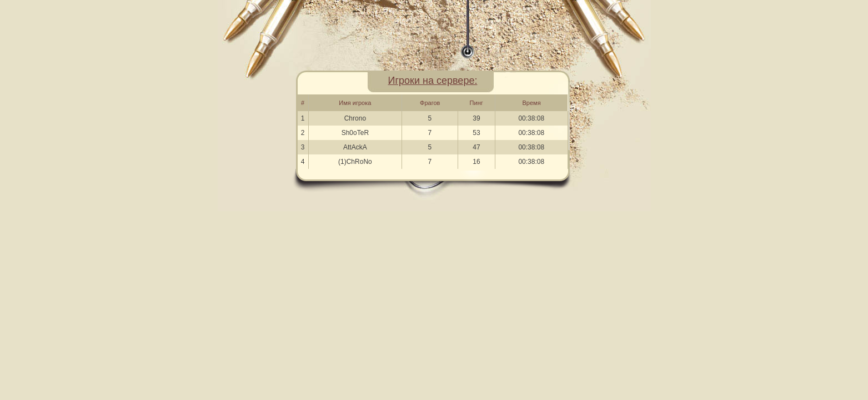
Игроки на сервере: (433, 81)
